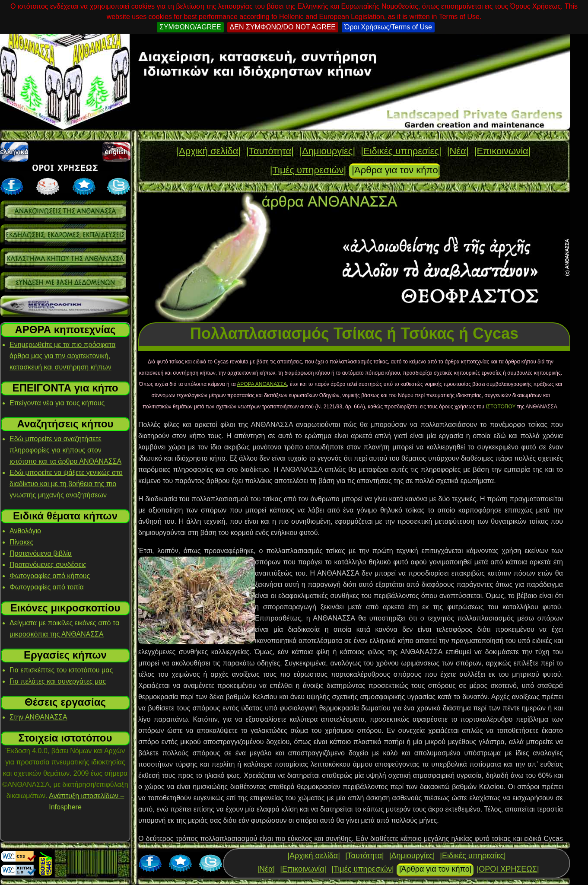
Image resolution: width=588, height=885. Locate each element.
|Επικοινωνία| (503, 151)
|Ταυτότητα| (270, 151)
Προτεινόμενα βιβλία (41, 553)
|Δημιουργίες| (327, 151)
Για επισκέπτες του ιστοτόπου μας (61, 670)
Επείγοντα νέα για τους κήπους (57, 403)
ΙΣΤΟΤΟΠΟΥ (501, 407)
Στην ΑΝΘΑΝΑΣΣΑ (38, 717)
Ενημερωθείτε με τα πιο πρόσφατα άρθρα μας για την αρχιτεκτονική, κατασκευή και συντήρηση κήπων (62, 356)
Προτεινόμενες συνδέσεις (48, 565)
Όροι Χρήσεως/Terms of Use (388, 27)
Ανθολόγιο (25, 531)
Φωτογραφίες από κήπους (50, 576)
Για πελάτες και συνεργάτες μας (58, 681)
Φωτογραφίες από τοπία (47, 587)
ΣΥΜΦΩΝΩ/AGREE (190, 27)
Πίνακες (21, 542)
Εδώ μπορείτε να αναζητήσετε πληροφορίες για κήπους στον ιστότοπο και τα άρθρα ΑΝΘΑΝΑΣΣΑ (65, 450)
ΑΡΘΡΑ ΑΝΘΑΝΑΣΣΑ (262, 384)
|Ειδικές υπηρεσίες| (401, 151)
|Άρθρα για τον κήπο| (396, 170)
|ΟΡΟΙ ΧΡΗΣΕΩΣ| (508, 869)
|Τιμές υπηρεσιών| (308, 170)
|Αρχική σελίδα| (208, 151)
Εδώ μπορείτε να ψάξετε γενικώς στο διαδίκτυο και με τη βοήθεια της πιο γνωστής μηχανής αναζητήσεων (66, 484)
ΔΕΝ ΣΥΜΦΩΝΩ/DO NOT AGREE (283, 27)
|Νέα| (458, 151)
